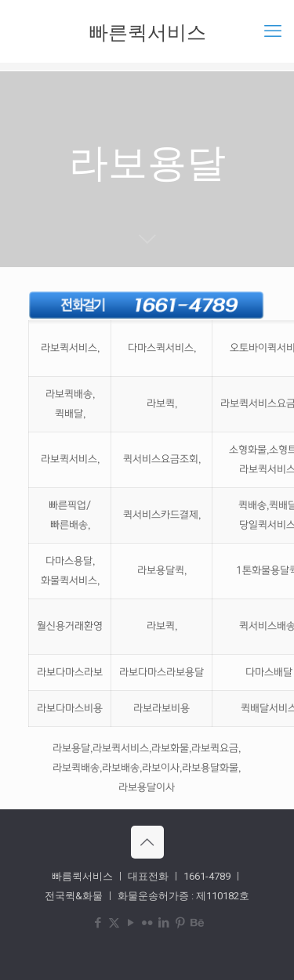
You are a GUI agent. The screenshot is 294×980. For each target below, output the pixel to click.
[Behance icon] (196, 923)
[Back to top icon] (147, 842)
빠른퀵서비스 (147, 31)
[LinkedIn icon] (163, 923)
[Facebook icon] (98, 923)
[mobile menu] (273, 31)
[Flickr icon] (147, 923)
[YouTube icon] (131, 923)
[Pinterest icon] (180, 923)
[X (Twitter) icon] (114, 923)
